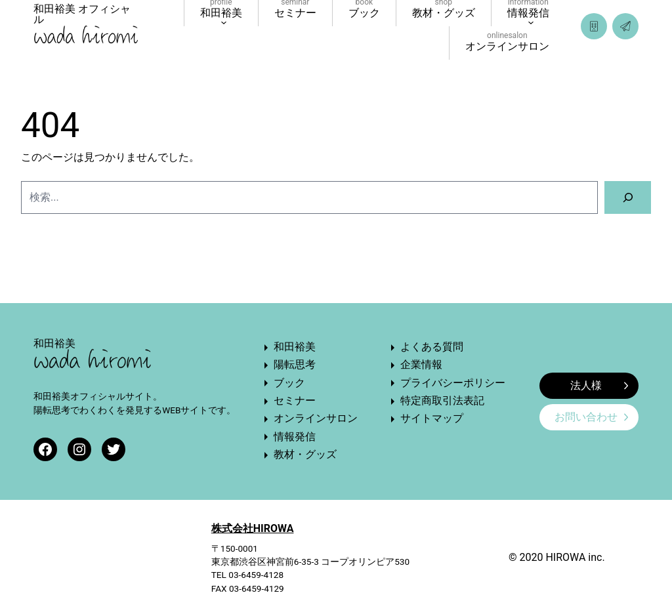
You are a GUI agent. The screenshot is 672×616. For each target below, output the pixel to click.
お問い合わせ (591, 417)
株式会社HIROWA (253, 528)
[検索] (628, 197)
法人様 (599, 385)
